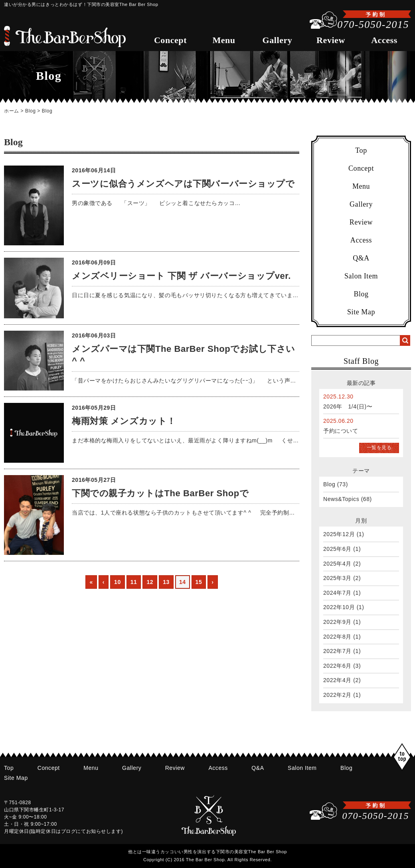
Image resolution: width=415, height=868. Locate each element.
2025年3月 (337, 578)
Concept (170, 40)
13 (166, 582)
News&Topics (341, 499)
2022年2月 (337, 695)
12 (150, 582)
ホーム (12, 111)
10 (118, 582)
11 (134, 582)
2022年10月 (339, 607)
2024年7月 (337, 593)
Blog (30, 111)
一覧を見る (379, 448)
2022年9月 (337, 622)
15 (199, 582)
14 (183, 582)
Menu (224, 40)
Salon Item (361, 276)
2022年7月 (337, 651)
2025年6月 (337, 549)
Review (331, 40)
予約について (341, 431)
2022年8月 (337, 637)
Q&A (361, 258)
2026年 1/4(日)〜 (348, 406)
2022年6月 (337, 666)
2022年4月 (337, 680)
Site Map (361, 312)
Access (384, 40)
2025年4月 (337, 564)
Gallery (278, 40)
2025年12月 (339, 534)
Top (361, 150)
